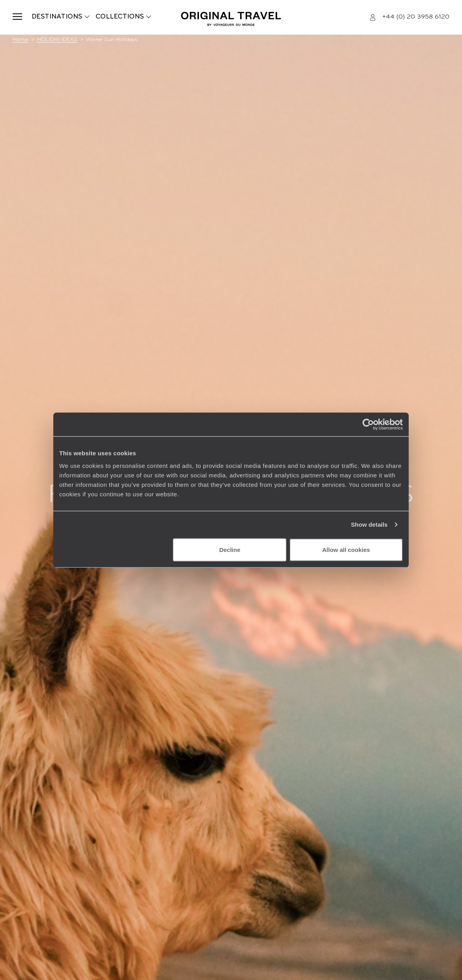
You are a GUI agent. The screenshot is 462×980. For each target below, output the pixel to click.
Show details (369, 525)
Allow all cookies (346, 549)
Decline (230, 549)
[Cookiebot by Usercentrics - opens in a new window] (368, 425)
